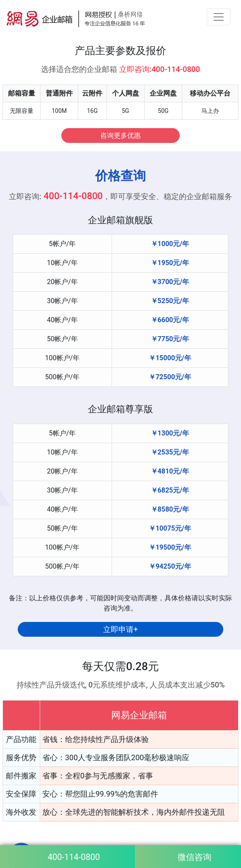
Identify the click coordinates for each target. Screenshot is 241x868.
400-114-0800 (74, 857)
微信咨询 (194, 857)
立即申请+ (120, 629)
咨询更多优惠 (120, 136)
